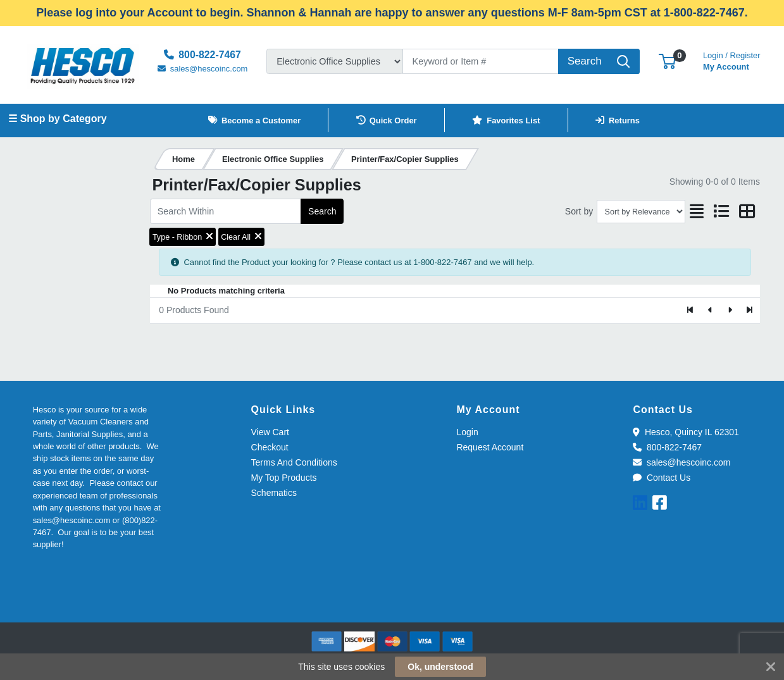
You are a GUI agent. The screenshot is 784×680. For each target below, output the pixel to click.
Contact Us (662, 478)
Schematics (274, 493)
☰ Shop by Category (57, 119)
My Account (732, 60)
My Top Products (284, 478)
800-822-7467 (667, 447)
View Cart (270, 432)
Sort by (579, 211)
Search (322, 211)
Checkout (270, 447)
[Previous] (710, 311)
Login (467, 432)
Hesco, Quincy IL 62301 (686, 432)
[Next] (730, 311)
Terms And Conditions (294, 462)
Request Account (490, 447)
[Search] (481, 61)
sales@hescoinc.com (681, 462)
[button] (667, 61)
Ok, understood (440, 667)
